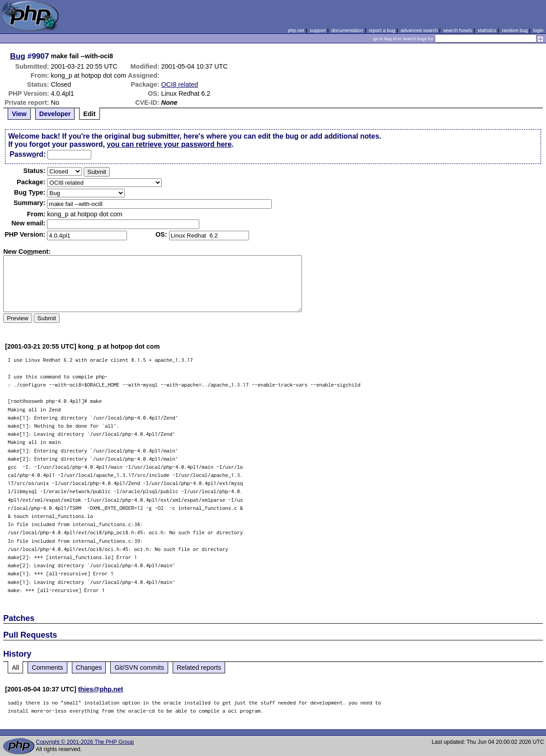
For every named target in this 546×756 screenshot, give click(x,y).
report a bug (382, 30)
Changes (89, 667)
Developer (55, 114)
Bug (18, 56)
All (15, 667)
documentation (347, 30)
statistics (487, 30)
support (318, 30)
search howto (457, 30)
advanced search (419, 30)
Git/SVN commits (139, 667)
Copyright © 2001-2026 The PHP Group (85, 742)
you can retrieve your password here (169, 144)
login (539, 30)
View (19, 114)
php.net (296, 30)
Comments (47, 667)
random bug (515, 30)
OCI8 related (180, 84)
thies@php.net (101, 689)
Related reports (199, 667)
